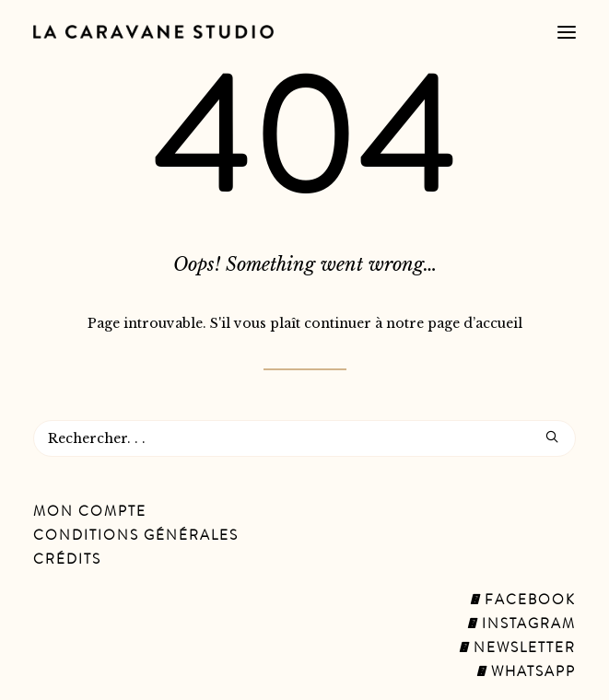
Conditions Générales (136, 537)
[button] (567, 32)
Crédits (67, 561)
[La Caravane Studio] (153, 32)
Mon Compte (90, 513)
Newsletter (517, 649)
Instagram (521, 625)
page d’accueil (475, 323)
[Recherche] (304, 438)
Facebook (523, 601)
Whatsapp (526, 673)
